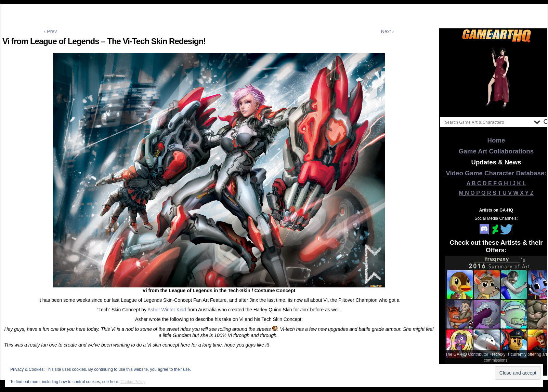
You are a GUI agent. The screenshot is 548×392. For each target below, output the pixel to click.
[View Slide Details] (496, 78)
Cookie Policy (133, 382)
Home (496, 140)
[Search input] (488, 122)
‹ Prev (50, 31)
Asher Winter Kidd (167, 310)
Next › (387, 31)
